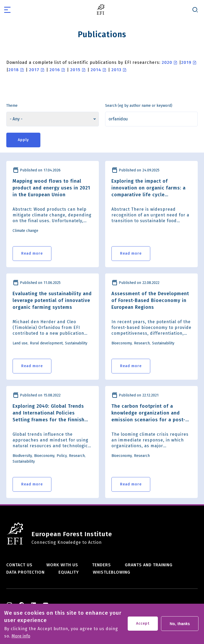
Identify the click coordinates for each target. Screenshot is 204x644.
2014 (96, 70)
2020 (167, 62)
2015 (75, 70)
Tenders (101, 565)
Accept (143, 626)
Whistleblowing (112, 572)
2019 (186, 62)
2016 (55, 70)
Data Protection (25, 572)
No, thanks (180, 626)
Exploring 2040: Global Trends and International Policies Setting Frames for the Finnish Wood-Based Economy (49, 413)
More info (21, 639)
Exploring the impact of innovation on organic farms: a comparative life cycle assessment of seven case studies (149, 188)
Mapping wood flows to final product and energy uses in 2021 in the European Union (51, 188)
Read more (32, 253)
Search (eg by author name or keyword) (139, 106)
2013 (116, 70)
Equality (69, 572)
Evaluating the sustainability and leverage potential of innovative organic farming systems (52, 300)
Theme (12, 106)
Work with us (62, 565)
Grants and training (149, 565)
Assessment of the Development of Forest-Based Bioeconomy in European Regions (150, 300)
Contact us (19, 565)
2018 (14, 70)
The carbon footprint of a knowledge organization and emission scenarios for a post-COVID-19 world (148, 413)
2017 (34, 70)
